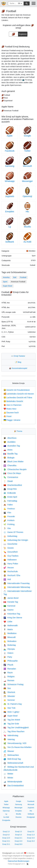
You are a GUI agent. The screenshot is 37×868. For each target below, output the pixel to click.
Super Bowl (7, 286)
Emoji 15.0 (31, 841)
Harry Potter (11, 564)
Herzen (9, 568)
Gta (7, 528)
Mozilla (27, 227)
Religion (9, 677)
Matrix (8, 629)
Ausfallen (10, 442)
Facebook (10, 151)
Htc (27, 212)
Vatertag (9, 739)
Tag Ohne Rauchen (14, 731)
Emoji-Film (10, 489)
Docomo (19, 817)
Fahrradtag (10, 501)
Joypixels (10, 196)
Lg (10, 227)
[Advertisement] (19, 40)
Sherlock (9, 692)
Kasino (8, 610)
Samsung (10, 166)
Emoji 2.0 (18, 832)
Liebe (8, 622)
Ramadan (10, 669)
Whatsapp (10, 181)
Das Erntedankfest (14, 786)
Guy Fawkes (11, 556)
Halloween (10, 560)
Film (7, 513)
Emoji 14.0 (19, 841)
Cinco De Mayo (12, 473)
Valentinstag (11, 735)
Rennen (9, 680)
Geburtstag (10, 536)
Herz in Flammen (12, 405)
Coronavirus (11, 477)
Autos (8, 450)
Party (8, 657)
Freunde (9, 516)
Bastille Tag (11, 454)
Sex (7, 688)
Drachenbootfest (13, 485)
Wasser (9, 751)
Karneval (9, 606)
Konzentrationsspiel (18, 368)
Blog (18, 362)
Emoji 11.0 (31, 835)
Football (23, 277)
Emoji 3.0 (31, 832)
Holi (7, 579)
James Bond (11, 598)
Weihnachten (11, 755)
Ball (15, 277)
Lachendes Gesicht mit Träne (18, 398)
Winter (8, 778)
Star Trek (9, 708)
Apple (10, 136)
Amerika (6, 277)
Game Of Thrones (13, 532)
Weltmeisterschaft (13, 763)
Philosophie (11, 661)
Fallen (8, 505)
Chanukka (10, 465)
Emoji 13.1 (6, 841)
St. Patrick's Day (13, 704)
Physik (8, 665)
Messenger (27, 181)
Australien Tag (12, 446)
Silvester (9, 696)
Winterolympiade (13, 782)
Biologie (9, 458)
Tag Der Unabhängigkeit (16, 728)
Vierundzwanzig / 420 (15, 743)
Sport (5, 282)
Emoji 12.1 (19, 838)
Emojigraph (31, 817)
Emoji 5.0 (18, 835)
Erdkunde (10, 493)
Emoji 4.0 (6, 835)
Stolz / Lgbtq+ (12, 712)
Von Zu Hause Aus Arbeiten (18, 747)
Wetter (8, 774)
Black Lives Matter (14, 461)
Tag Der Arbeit (12, 720)
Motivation (10, 641)
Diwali (8, 481)
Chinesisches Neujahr (15, 469)
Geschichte (10, 544)
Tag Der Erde (11, 724)
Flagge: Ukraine (12, 420)
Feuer (8, 416)
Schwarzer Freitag (13, 684)
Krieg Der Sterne (13, 618)
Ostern (8, 653)
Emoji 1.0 (6, 832)
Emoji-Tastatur (18, 356)
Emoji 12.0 (6, 838)
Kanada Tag (11, 602)
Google (27, 136)
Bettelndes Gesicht (13, 401)
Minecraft (10, 637)
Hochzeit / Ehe (12, 575)
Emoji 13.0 (31, 838)
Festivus (9, 509)
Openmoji (27, 196)
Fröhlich (9, 520)
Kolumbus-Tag (12, 614)
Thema (19, 431)
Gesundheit (11, 552)
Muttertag (10, 645)
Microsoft (27, 166)
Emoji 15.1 (6, 844)
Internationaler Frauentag (17, 583)
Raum (8, 673)
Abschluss (10, 438)
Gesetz (9, 548)
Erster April (10, 497)
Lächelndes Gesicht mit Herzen (19, 394)
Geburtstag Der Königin (16, 540)
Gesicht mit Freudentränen (17, 390)
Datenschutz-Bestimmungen (18, 861)
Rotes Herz (10, 409)
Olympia (9, 649)
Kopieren (23, 33)
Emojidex (10, 212)
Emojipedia (6, 820)
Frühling (9, 524)
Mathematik (11, 625)
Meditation (10, 633)
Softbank (10, 242)
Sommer (9, 700)
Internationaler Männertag (17, 587)
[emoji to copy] (14, 34)
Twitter (27, 151)
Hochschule (11, 571)
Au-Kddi (27, 242)
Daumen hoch (11, 413)
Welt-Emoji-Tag (12, 759)
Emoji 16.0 (19, 844)
